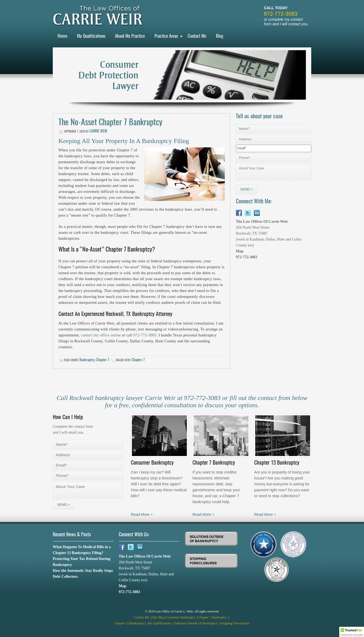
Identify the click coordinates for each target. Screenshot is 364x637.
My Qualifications (91, 36)
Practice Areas (166, 36)
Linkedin (257, 213)
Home (62, 36)
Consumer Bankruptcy (181, 617)
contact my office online (101, 335)
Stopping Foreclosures (235, 623)
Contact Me (197, 36)
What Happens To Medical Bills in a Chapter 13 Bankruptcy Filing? (82, 550)
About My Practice (130, 36)
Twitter (248, 213)
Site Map (158, 617)
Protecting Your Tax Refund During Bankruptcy (82, 562)
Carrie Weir (98, 131)
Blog (220, 36)
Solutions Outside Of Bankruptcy (196, 623)
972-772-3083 (281, 14)
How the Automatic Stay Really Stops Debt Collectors (83, 574)
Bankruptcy (87, 360)
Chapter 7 (103, 360)
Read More (140, 514)
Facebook (239, 213)
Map (240, 251)
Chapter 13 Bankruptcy (129, 623)
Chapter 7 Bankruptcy (213, 617)
